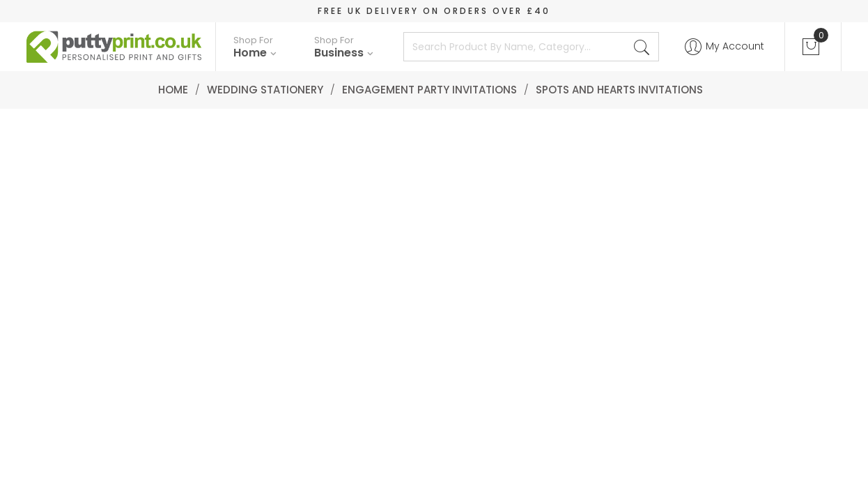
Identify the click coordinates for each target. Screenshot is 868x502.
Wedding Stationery (265, 90)
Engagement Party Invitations (429, 90)
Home (173, 90)
